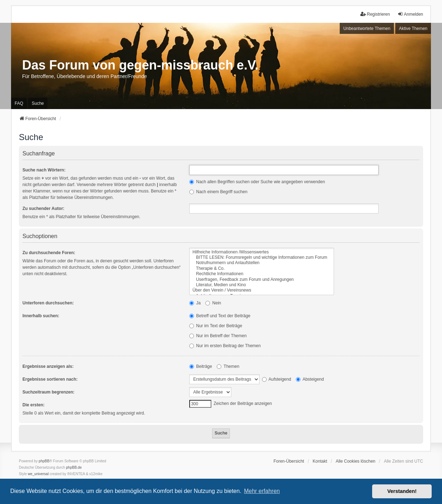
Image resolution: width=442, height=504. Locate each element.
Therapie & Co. (262, 269)
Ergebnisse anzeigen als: (48, 366)
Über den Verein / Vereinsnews (262, 290)
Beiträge (201, 366)
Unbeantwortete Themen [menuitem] (367, 29)
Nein (213, 303)
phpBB (44, 461)
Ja (195, 303)
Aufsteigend (277, 379)
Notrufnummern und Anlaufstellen (262, 263)
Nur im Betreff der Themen (218, 336)
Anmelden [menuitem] (410, 14)
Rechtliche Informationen (262, 274)
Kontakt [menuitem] (320, 461)
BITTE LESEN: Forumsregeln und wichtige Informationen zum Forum (262, 258)
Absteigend (310, 379)
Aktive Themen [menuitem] (413, 29)
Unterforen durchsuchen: (48, 303)
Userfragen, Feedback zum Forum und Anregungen (262, 280)
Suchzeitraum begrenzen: (48, 392)
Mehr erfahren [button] (262, 491)
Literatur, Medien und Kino (262, 285)
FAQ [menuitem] (19, 103)
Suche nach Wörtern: (44, 170)
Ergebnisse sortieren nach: (50, 379)
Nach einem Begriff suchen (218, 192)
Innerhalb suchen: (41, 316)
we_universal (38, 474)
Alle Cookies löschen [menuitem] (356, 461)
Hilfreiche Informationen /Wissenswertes (262, 252)
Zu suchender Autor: (43, 209)
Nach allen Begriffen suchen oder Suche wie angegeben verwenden (257, 182)
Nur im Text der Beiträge (216, 326)
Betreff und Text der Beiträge (220, 316)
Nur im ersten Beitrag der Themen (225, 346)
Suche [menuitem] (38, 103)
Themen (228, 366)
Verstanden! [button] (402, 491)
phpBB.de (74, 467)
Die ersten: (34, 405)
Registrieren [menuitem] (375, 14)
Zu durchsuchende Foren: (49, 253)
